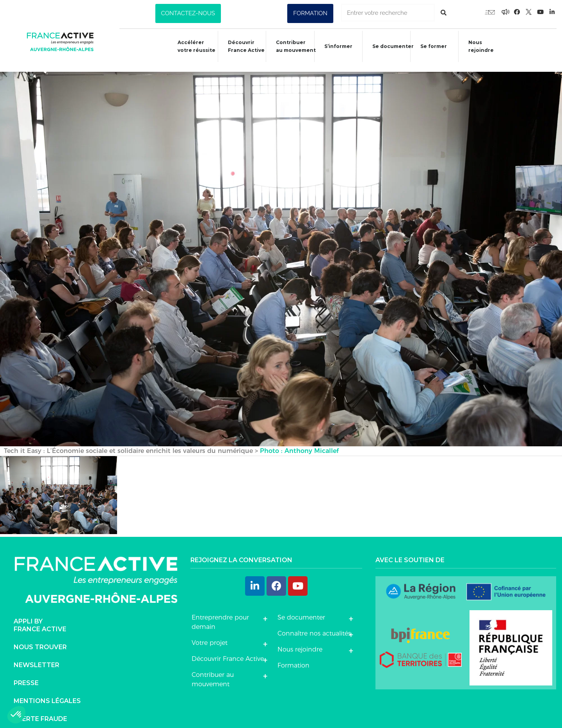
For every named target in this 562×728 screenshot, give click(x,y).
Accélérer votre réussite (190, 46)
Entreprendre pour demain (220, 614)
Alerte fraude (40, 711)
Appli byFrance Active (40, 617)
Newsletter (36, 657)
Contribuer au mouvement (292, 46)
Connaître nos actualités (314, 625)
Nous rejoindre (481, 46)
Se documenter (391, 47)
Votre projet (210, 635)
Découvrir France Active (241, 46)
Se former (432, 47)
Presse (26, 675)
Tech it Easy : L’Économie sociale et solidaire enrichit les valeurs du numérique (128, 443)
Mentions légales (47, 693)
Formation (293, 657)
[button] (188, 13)
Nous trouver (40, 639)
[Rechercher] (444, 13)
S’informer (335, 47)
